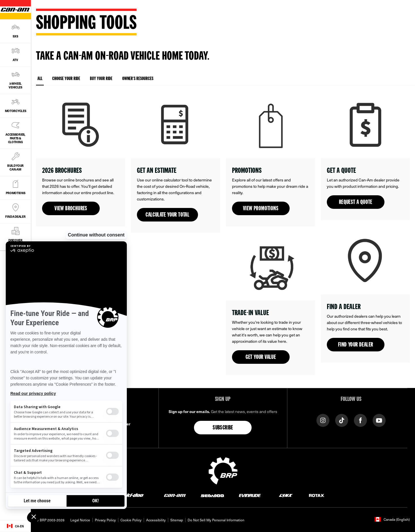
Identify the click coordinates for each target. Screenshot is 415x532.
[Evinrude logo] (250, 495)
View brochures (71, 209)
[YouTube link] (379, 420)
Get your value (261, 357)
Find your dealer (355, 345)
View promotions (261, 209)
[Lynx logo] (286, 495)
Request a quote (356, 202)
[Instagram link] (323, 420)
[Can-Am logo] (175, 495)
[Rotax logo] (317, 495)
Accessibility (156, 520)
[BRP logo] (223, 470)
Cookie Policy (131, 520)
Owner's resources (138, 79)
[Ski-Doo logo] (133, 495)
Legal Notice (80, 520)
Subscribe (223, 428)
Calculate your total (167, 215)
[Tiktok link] (342, 420)
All (40, 81)
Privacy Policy (105, 520)
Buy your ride (101, 79)
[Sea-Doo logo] (212, 495)
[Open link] (81, 159)
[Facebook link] (360, 420)
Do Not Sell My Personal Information (216, 520)
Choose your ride (66, 79)
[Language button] (15, 526)
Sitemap (177, 520)
